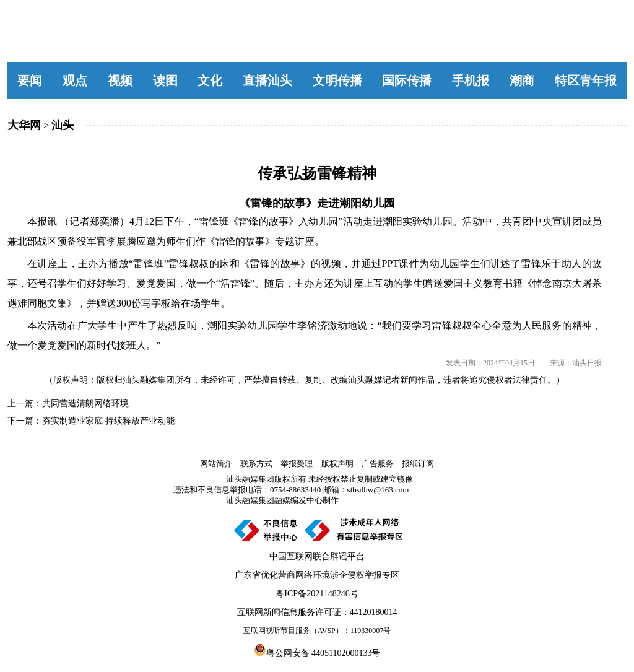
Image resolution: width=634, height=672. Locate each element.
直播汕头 (267, 81)
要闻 (30, 81)
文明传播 (337, 81)
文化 (210, 81)
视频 (120, 81)
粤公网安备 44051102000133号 (317, 650)
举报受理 (297, 464)
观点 (75, 81)
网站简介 (216, 464)
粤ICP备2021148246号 (317, 594)
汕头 (63, 125)
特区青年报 (586, 81)
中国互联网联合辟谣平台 (317, 556)
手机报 (471, 81)
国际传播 (407, 81)
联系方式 (256, 464)
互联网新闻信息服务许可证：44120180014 (317, 612)
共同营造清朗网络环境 (85, 404)
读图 (165, 81)
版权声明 (337, 464)
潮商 (522, 81)
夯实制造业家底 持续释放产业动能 (108, 421)
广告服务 (378, 464)
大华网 (24, 125)
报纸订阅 (418, 464)
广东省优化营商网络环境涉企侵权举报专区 (317, 575)
